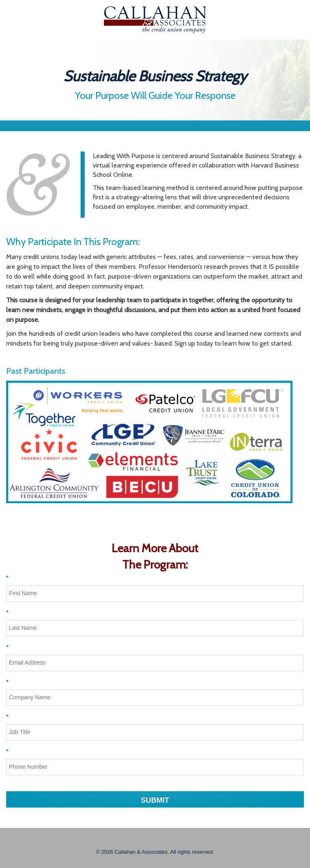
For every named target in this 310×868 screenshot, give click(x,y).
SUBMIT (155, 800)
